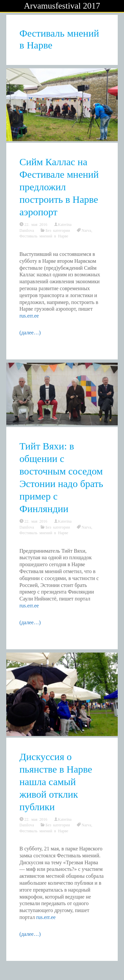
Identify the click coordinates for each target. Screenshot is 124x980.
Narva (86, 230)
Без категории (58, 230)
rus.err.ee (29, 316)
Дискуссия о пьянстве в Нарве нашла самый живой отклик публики (56, 782)
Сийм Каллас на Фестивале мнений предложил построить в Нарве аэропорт (59, 187)
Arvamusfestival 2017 (62, 6)
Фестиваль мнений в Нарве (44, 236)
